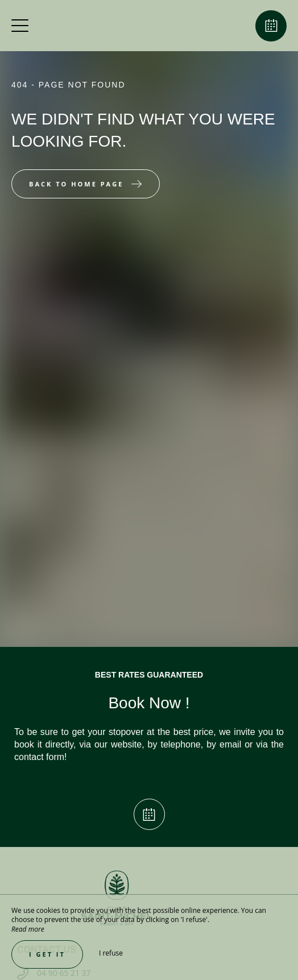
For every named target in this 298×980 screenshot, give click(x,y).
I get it (47, 954)
